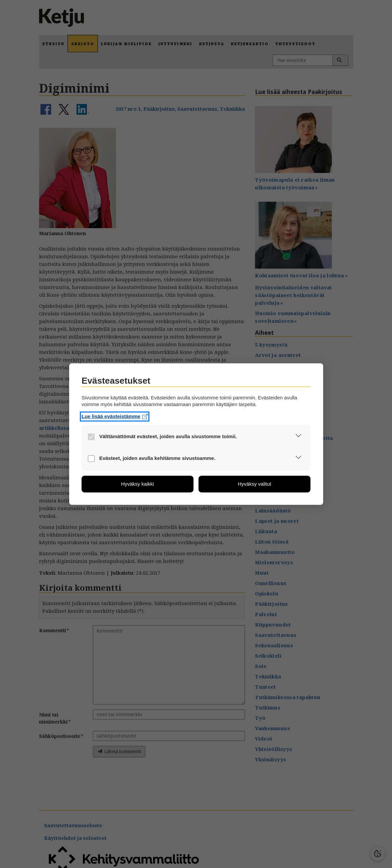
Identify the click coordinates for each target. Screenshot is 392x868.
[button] (298, 437)
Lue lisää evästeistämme (115, 416)
